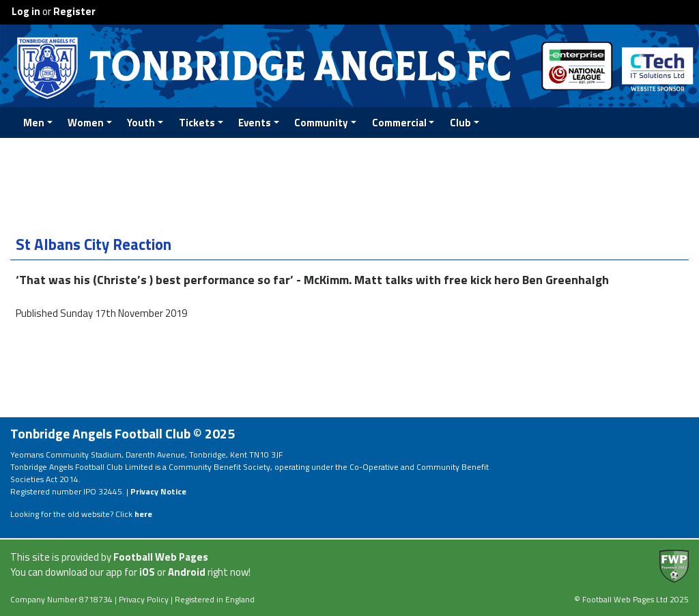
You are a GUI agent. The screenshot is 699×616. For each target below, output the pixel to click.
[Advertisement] (349, 184)
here (143, 514)
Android (187, 572)
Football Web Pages (161, 557)
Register (74, 11)
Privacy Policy (144, 599)
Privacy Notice (158, 491)
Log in (26, 11)
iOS (147, 572)
